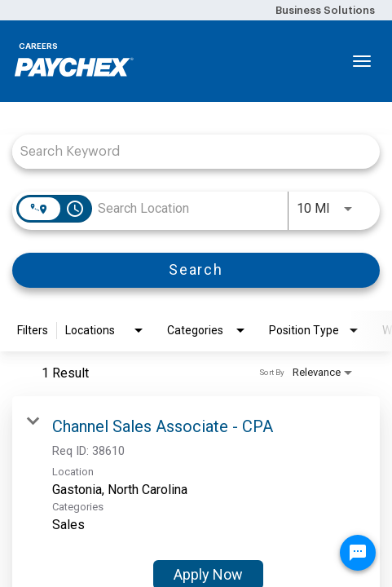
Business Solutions (325, 10)
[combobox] (188, 151)
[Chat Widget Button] (358, 553)
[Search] (196, 270)
